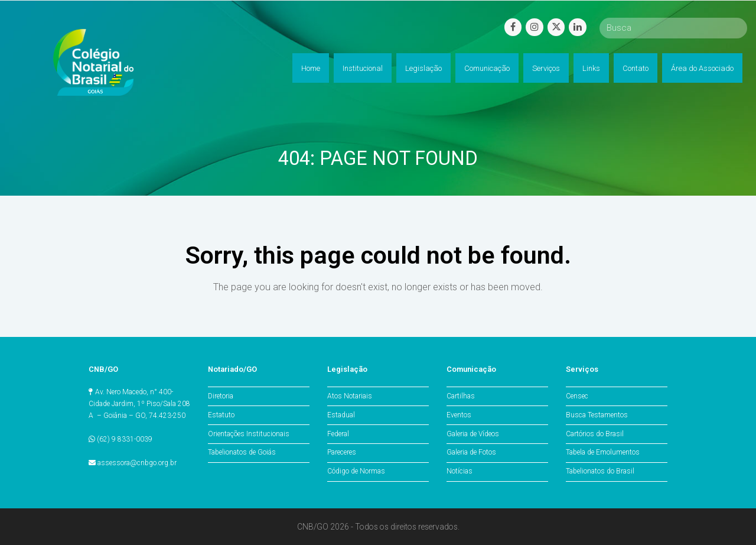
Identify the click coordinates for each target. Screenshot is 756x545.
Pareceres (342, 452)
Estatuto (221, 415)
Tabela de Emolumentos (603, 452)
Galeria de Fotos (471, 452)
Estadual (341, 415)
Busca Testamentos (597, 415)
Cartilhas (461, 396)
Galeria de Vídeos (473, 434)
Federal (338, 434)
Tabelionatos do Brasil (600, 471)
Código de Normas (356, 471)
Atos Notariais (350, 396)
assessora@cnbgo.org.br (137, 463)
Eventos (459, 415)
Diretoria (221, 396)
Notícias (460, 471)
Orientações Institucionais (249, 434)
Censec (577, 396)
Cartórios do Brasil (595, 434)
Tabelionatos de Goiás (242, 452)
